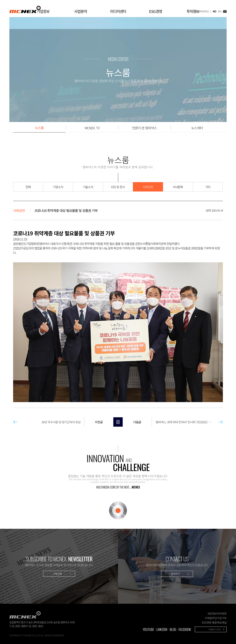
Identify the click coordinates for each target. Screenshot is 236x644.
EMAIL (225, 11)
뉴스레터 (197, 128)
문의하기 (175, 574)
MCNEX (25, 9)
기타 (208, 187)
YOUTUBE (148, 629)
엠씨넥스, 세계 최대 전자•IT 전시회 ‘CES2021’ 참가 (168, 422)
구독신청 (57, 574)
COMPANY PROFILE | (199, 11)
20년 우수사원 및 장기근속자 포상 (77, 422)
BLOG (173, 629)
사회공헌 (148, 187)
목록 (118, 422)
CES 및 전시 (118, 187)
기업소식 (58, 187)
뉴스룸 (39, 128)
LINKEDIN (162, 629)
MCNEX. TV (92, 128)
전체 (28, 187)
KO (214, 11)
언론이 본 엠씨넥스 (145, 128)
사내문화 (178, 187)
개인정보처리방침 (217, 613)
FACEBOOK (185, 629)
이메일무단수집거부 (216, 618)
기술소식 (88, 187)
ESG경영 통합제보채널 (214, 622)
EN (220, 11)
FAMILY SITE (215, 629)
